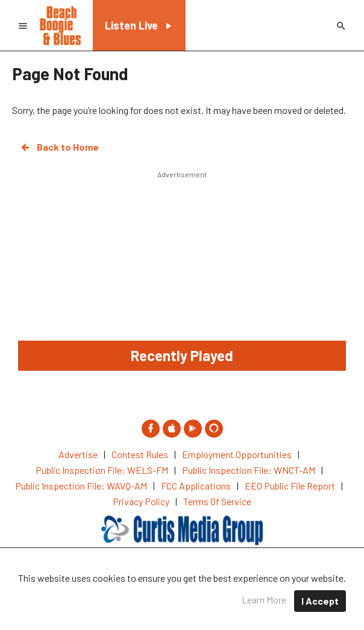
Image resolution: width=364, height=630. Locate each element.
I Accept (320, 601)
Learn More (264, 600)
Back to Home (59, 147)
